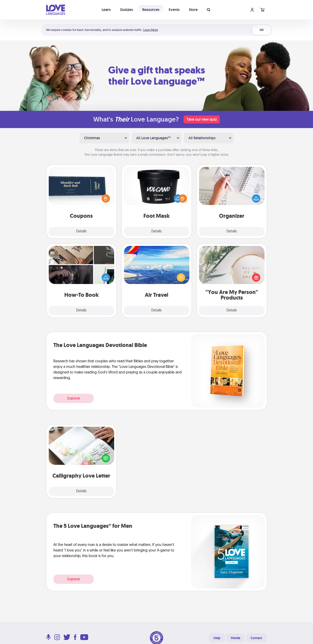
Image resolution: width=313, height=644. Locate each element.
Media (236, 638)
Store (193, 10)
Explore (74, 398)
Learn (106, 10)
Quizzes (126, 10)
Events (174, 10)
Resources (151, 10)
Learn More (151, 30)
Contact (256, 638)
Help (217, 638)
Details (81, 231)
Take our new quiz (202, 119)
